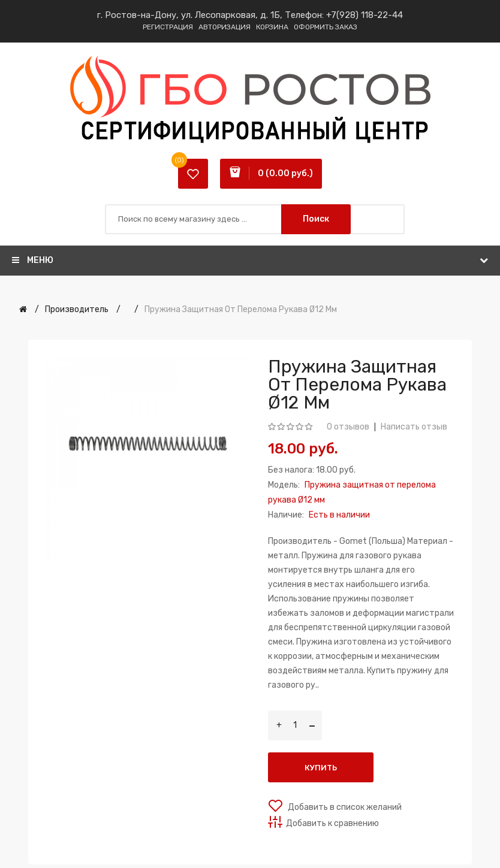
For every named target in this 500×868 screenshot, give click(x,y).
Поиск (316, 219)
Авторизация (225, 27)
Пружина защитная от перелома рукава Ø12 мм (241, 309)
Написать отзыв (414, 427)
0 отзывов (348, 427)
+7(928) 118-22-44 (365, 15)
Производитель (77, 309)
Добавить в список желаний (344, 807)
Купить (321, 768)
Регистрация (168, 27)
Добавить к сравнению (332, 823)
